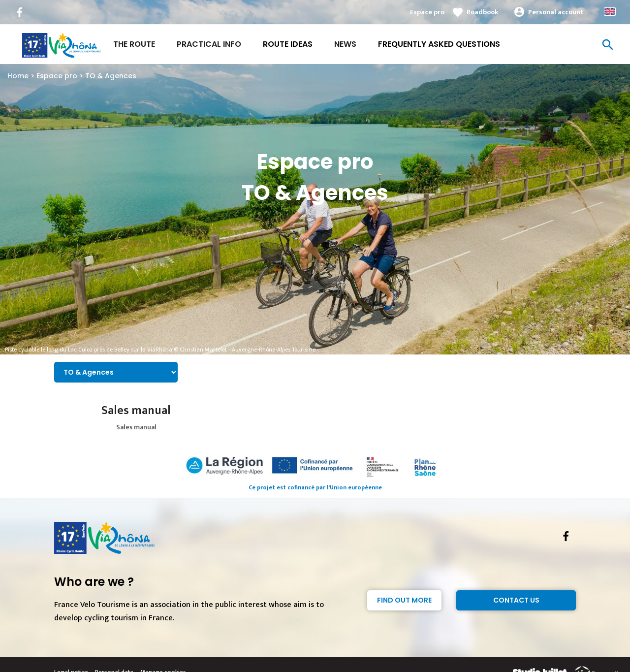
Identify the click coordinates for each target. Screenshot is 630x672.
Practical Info (209, 44)
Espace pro (427, 12)
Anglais (610, 12)
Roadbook (483, 12)
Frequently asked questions (439, 44)
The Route (134, 44)
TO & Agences (111, 76)
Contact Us (516, 600)
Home (18, 76)
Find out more (404, 600)
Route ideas (288, 44)
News (345, 44)
